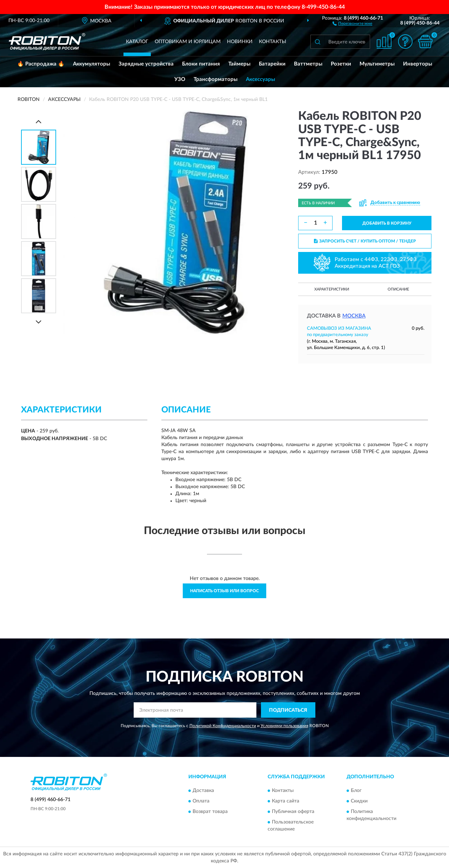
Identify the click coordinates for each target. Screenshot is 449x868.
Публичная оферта (293, 812)
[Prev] (39, 121)
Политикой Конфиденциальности (223, 726)
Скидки (359, 801)
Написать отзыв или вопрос (224, 591)
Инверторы (418, 64)
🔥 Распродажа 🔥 (41, 64)
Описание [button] (398, 289)
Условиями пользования (284, 726)
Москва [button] (354, 316)
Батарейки (272, 64)
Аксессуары (260, 79)
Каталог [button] (137, 42)
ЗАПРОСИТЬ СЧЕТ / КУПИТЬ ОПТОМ (365, 241)
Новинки (240, 42)
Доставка (203, 791)
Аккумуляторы (92, 64)
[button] (352, 23)
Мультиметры (377, 64)
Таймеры (239, 64)
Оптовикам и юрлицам (188, 42)
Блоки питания (201, 64)
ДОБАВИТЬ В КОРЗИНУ (387, 223)
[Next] (39, 322)
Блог (356, 791)
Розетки (341, 64)
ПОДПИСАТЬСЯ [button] (288, 710)
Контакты (273, 42)
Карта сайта (286, 801)
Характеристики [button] (332, 289)
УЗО (180, 79)
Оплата (201, 801)
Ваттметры (308, 64)
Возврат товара (210, 812)
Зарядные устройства (146, 64)
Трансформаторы (216, 79)
